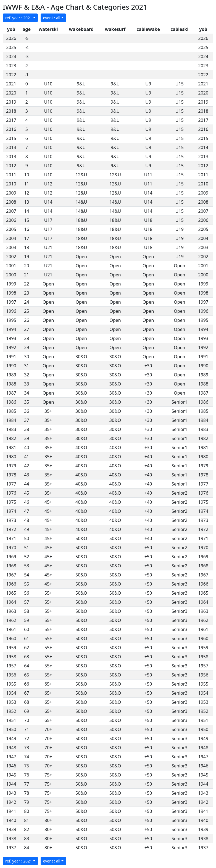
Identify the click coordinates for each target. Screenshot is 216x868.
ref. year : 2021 (19, 18)
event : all (52, 18)
